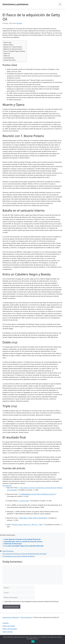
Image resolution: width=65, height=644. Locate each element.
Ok (33, 641)
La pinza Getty (24, 501)
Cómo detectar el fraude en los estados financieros (22, 539)
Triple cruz (7, 56)
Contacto (6, 623)
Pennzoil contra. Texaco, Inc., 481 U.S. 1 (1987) (27, 525)
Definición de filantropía (13, 544)
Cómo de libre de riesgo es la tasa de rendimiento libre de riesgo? (24, 554)
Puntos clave (7, 42)
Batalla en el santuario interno (13, 49)
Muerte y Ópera (8, 45)
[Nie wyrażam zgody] (63, 639)
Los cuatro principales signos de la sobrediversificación (24, 546)
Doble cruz (7, 53)
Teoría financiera (8, 551)
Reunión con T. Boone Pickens (13, 47)
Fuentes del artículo (10, 60)
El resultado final (9, 58)
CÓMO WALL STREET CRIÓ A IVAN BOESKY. (33, 518)
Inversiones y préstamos (15, 4)
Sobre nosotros (8, 632)
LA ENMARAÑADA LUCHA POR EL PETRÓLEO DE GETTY (37, 494)
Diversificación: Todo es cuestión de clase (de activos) (23, 542)
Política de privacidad (10, 629)
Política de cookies (9, 626)
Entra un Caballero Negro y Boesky (14, 51)
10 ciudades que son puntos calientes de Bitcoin (18, 556)
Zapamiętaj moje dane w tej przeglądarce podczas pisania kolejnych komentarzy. (32, 601)
